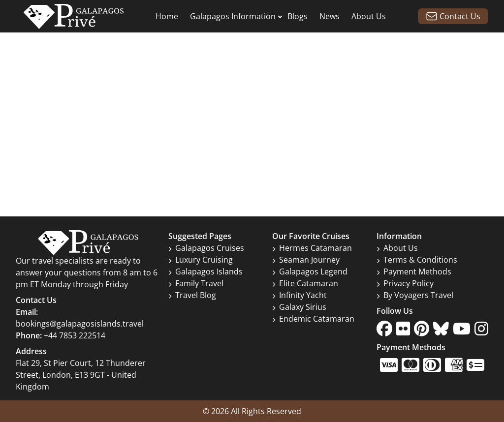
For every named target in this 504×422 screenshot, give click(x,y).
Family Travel (196, 283)
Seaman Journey (306, 260)
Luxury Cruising (201, 260)
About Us (369, 16)
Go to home (252, 137)
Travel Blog (192, 295)
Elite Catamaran (305, 283)
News (330, 16)
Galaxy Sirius (299, 307)
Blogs (298, 16)
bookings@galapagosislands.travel (80, 324)
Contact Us (453, 16)
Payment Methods (414, 271)
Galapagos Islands (205, 271)
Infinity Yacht (299, 295)
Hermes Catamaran (312, 248)
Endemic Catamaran (313, 319)
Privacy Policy (405, 283)
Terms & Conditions (417, 260)
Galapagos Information (233, 16)
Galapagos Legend (310, 271)
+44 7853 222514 (75, 335)
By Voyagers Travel (415, 295)
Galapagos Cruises (206, 248)
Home (167, 16)
